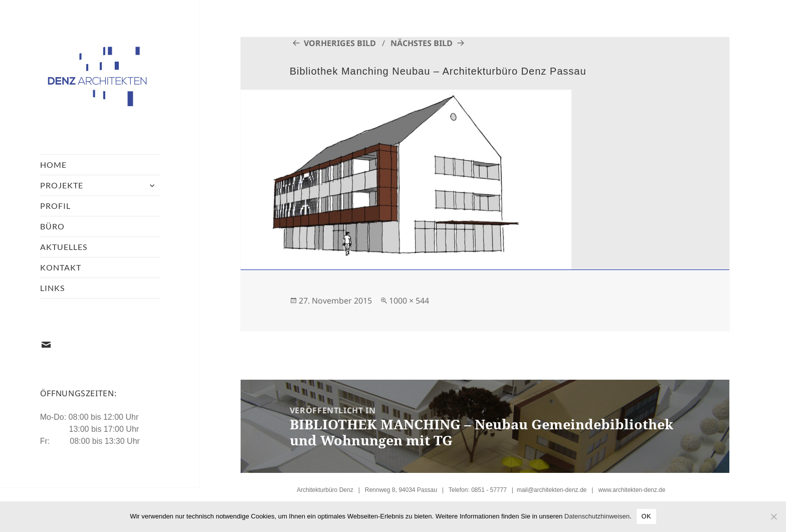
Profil (55, 206)
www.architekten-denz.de (632, 490)
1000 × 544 (409, 301)
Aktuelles (64, 247)
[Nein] (773, 516)
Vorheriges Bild (340, 43)
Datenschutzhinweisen (597, 516)
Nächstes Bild (422, 43)
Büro (52, 226)
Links (52, 288)
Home (53, 165)
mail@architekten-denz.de (552, 490)
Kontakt (61, 267)
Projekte (62, 185)
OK (646, 516)
